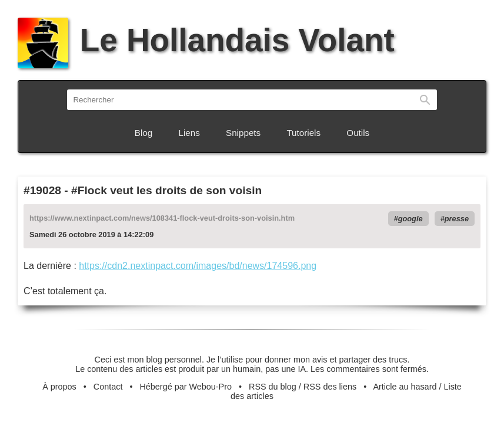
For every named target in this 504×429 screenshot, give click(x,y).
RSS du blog (273, 387)
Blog (143, 133)
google (410, 219)
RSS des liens (330, 387)
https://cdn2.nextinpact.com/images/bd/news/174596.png (198, 266)
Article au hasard (405, 387)
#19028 (42, 190)
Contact (108, 387)
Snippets (243, 133)
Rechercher (425, 100)
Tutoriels (303, 133)
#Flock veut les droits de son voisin (166, 190)
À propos (59, 387)
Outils (358, 133)
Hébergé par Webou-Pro (186, 387)
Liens (189, 133)
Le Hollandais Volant (206, 40)
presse (457, 219)
